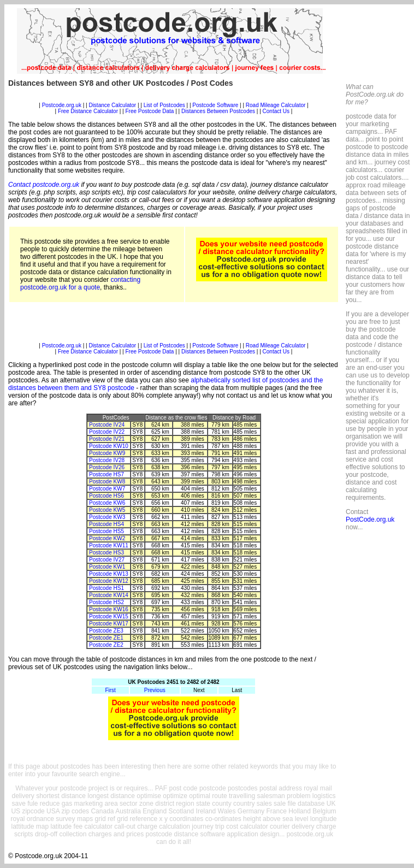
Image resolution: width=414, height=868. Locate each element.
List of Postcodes (164, 105)
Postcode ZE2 (106, 645)
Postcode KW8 (107, 482)
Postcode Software (215, 105)
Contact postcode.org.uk (44, 185)
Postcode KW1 (107, 567)
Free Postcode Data (150, 111)
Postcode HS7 (107, 474)
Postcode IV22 (107, 432)
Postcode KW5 (107, 510)
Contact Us (277, 111)
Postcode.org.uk (62, 105)
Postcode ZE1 (106, 638)
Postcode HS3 (107, 553)
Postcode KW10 (109, 446)
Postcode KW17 (109, 624)
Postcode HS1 (107, 588)
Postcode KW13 (109, 574)
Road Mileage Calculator (276, 105)
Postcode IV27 (107, 560)
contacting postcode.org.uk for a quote (80, 284)
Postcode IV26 (107, 467)
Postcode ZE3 (106, 631)
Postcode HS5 (107, 531)
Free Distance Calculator (88, 111)
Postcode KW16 (109, 609)
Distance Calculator (112, 105)
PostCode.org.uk (370, 519)
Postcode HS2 (107, 602)
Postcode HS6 (107, 496)
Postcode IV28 (107, 460)
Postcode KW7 (107, 489)
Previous (155, 690)
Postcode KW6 (107, 503)
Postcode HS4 (107, 524)
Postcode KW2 (107, 538)
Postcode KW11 (109, 545)
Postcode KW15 (109, 616)
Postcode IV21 (107, 439)
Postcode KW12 (109, 581)
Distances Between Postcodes (218, 111)
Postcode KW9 (107, 453)
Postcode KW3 (107, 517)
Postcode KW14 (109, 595)
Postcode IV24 (107, 425)
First (110, 690)
